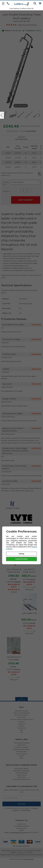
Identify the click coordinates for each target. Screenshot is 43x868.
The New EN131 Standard (22, 743)
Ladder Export (22, 745)
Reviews (22, 756)
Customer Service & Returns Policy (21, 719)
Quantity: (6, 191)
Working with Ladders (22, 768)
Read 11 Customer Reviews (28, 25)
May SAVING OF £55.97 (14, 586)
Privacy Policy (22, 717)
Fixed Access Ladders (21, 747)
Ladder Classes (22, 775)
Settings (21, 554)
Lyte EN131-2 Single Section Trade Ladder (29, 572)
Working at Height (21, 773)
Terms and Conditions (21, 715)
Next (39, 115)
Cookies (21, 726)
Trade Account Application (22, 713)
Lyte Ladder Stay (29, 613)
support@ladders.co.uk (17, 832)
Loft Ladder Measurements (21, 779)
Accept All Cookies (21, 559)
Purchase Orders (21, 752)
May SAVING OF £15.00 (14, 673)
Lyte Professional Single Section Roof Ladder (14, 572)
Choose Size (6, 183)
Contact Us (22, 724)
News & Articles (22, 754)
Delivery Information (21, 711)
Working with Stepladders (21, 771)
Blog (21, 758)
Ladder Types (21, 777)
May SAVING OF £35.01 (29, 627)
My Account (21, 728)
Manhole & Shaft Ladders (21, 749)
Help (22, 732)
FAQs (21, 730)
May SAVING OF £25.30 (29, 583)
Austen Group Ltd (28, 859)
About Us (22, 722)
